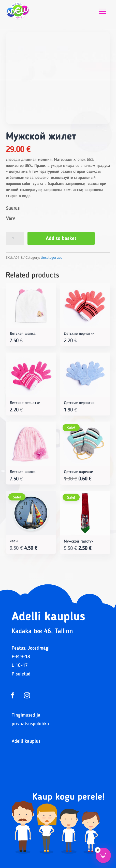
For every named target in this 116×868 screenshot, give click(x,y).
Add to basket (61, 239)
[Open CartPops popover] (103, 855)
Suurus (13, 209)
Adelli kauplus (26, 742)
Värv (10, 219)
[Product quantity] (15, 238)
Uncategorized (52, 257)
